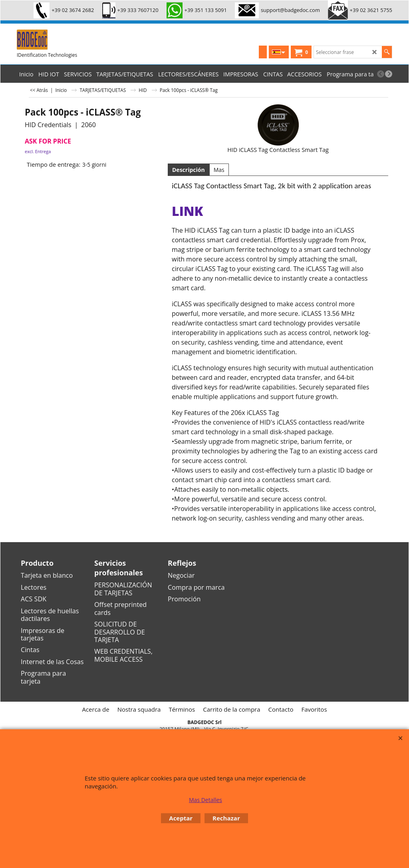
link (187, 211)
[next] (389, 74)
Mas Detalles (205, 800)
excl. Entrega (38, 151)
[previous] (381, 74)
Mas (219, 170)
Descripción (189, 170)
